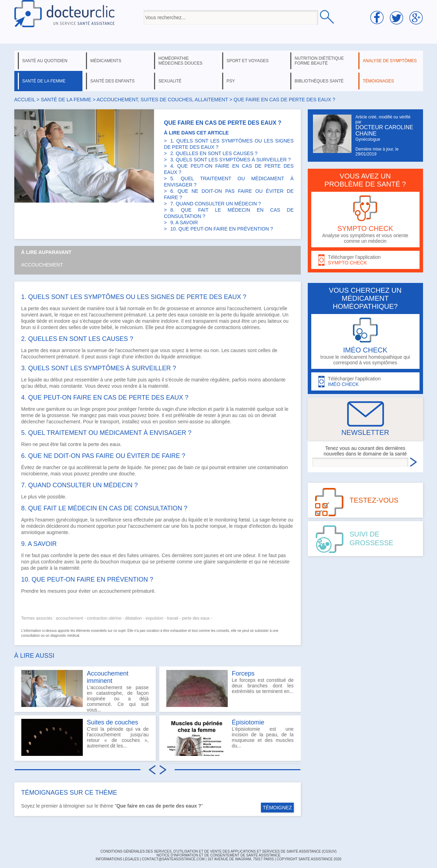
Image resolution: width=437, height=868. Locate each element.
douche (127, 474)
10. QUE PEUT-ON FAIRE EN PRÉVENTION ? (221, 229)
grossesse (178, 308)
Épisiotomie (248, 722)
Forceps (243, 673)
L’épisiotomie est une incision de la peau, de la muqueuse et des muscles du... (230, 737)
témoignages (378, 81)
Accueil (25, 100)
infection (144, 357)
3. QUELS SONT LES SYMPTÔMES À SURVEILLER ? (230, 160)
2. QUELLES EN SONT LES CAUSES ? (214, 153)
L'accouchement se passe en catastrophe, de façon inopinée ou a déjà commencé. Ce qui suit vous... (85, 691)
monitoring (226, 520)
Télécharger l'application (365, 260)
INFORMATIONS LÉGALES (117, 859)
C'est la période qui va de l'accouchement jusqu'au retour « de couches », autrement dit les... (85, 737)
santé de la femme (44, 81)
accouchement (115, 591)
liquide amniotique (260, 315)
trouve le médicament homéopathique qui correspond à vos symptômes (365, 341)
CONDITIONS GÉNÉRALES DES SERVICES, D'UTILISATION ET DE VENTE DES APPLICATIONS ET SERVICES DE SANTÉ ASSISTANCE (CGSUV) (219, 851)
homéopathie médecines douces (181, 61)
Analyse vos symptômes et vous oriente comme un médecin (365, 220)
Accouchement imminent (108, 677)
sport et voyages (248, 61)
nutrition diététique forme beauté (319, 61)
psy (231, 81)
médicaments (106, 61)
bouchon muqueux (120, 562)
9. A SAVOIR (184, 223)
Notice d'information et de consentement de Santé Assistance (218, 855)
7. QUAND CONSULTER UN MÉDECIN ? (216, 204)
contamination (273, 467)
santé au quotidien (45, 61)
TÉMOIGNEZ (277, 808)
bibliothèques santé (319, 81)
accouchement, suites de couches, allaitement (162, 100)
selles (75, 327)
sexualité (170, 81)
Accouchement (42, 265)
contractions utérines (237, 327)
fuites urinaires (143, 555)
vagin (128, 321)
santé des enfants (113, 81)
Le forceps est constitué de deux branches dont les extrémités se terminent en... (230, 688)
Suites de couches (113, 722)
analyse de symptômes (390, 61)
